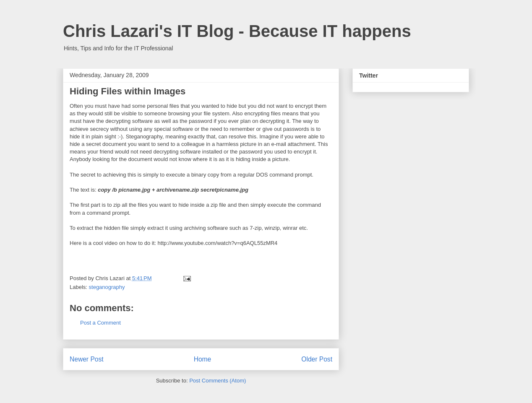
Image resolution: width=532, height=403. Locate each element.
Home (203, 359)
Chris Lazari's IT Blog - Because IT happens (237, 31)
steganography (107, 287)
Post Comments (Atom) (218, 381)
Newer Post (87, 359)
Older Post (317, 359)
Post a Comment (100, 323)
